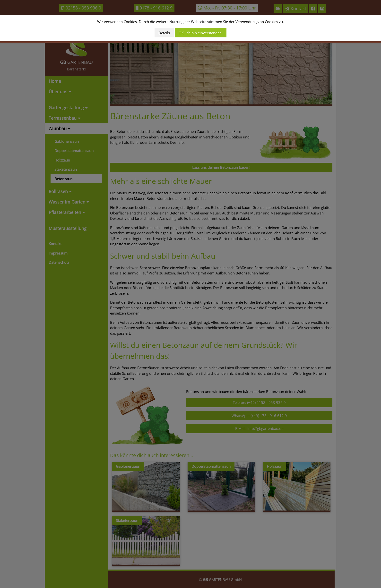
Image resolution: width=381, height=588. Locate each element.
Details (164, 33)
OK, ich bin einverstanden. (201, 33)
